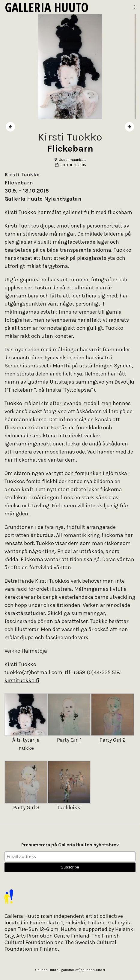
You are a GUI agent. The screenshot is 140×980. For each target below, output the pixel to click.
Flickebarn (70, 149)
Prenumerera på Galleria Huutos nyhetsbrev (70, 845)
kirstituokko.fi (22, 680)
